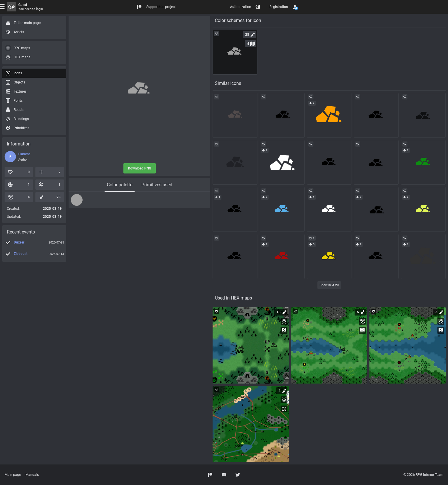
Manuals (32, 475)
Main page (13, 475)
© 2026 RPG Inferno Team (423, 475)
